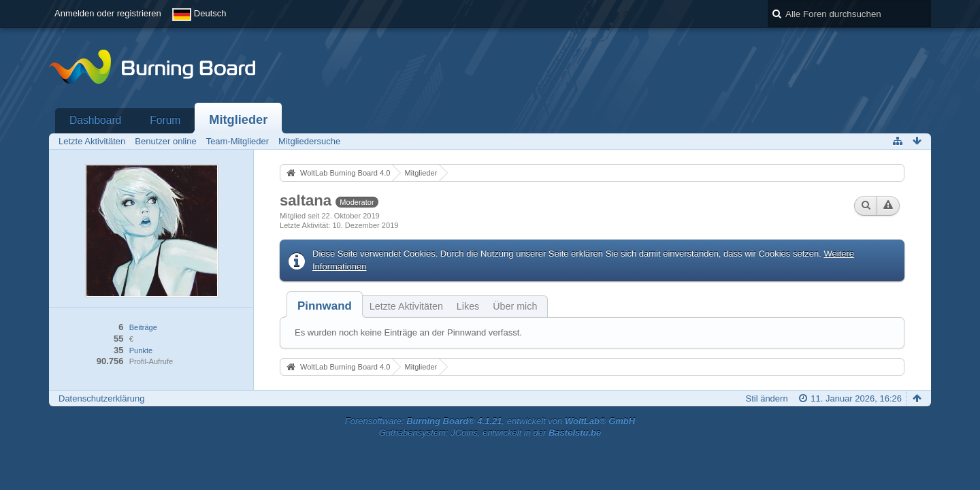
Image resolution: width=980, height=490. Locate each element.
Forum (165, 120)
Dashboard (95, 120)
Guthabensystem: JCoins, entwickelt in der (490, 432)
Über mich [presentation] (515, 306)
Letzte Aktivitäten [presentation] (406, 306)
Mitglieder (238, 120)
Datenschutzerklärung (101, 398)
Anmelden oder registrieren (108, 13)
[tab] (325, 306)
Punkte (141, 350)
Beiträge (143, 327)
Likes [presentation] (468, 306)
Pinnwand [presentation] (325, 306)
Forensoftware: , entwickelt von (490, 421)
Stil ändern (766, 398)
